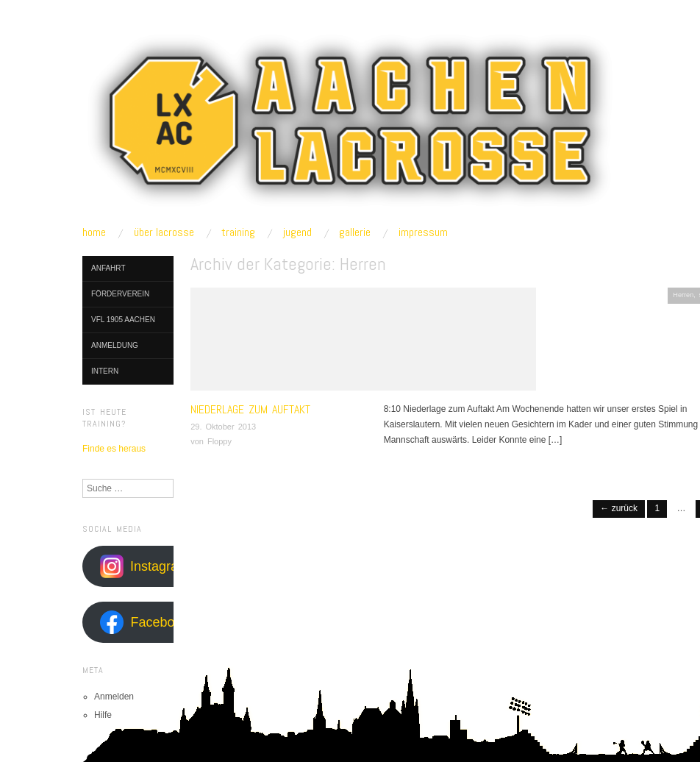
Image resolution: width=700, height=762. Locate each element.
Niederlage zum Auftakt (250, 409)
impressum (423, 232)
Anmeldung (115, 345)
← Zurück (619, 508)
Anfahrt (108, 268)
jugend (297, 232)
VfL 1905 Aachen (123, 320)
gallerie (355, 232)
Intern (105, 371)
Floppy (219, 441)
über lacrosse (164, 232)
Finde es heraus (114, 449)
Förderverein (120, 294)
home (94, 232)
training (238, 232)
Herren (683, 295)
